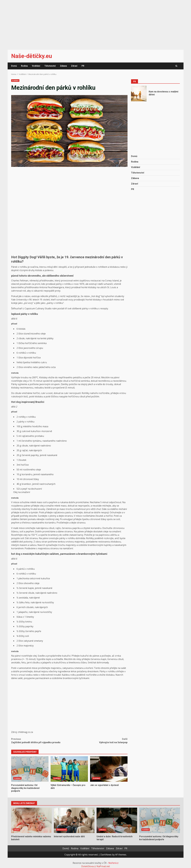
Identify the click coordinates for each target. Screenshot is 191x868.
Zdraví (74, 66)
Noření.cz (113, 863)
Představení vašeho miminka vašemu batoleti (31, 820)
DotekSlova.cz (89, 866)
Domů (14, 66)
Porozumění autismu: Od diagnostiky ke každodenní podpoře (30, 769)
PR (83, 66)
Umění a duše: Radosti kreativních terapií (117, 820)
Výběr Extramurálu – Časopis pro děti (69, 769)
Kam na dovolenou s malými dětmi (139, 94)
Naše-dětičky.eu (32, 56)
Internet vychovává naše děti (74, 820)
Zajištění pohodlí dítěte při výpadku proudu (40, 741)
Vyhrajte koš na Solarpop (98, 741)
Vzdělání (36, 66)
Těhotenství (50, 66)
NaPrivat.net (103, 866)
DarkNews (106, 855)
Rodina (24, 66)
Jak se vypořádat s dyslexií (109, 769)
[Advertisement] (96, 23)
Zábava (63, 66)
